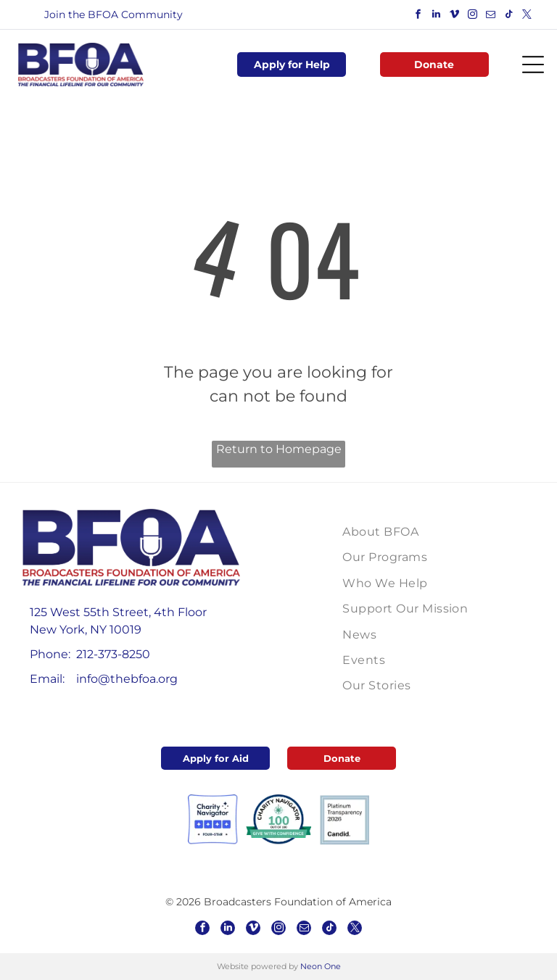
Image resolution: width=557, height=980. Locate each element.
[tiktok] (509, 16)
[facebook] (418, 16)
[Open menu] (533, 65)
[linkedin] (437, 16)
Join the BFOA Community (114, 14)
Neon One (321, 966)
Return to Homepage (279, 449)
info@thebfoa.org (127, 679)
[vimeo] (455, 16)
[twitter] (527, 16)
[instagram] (473, 16)
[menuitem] (412, 532)
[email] (491, 16)
